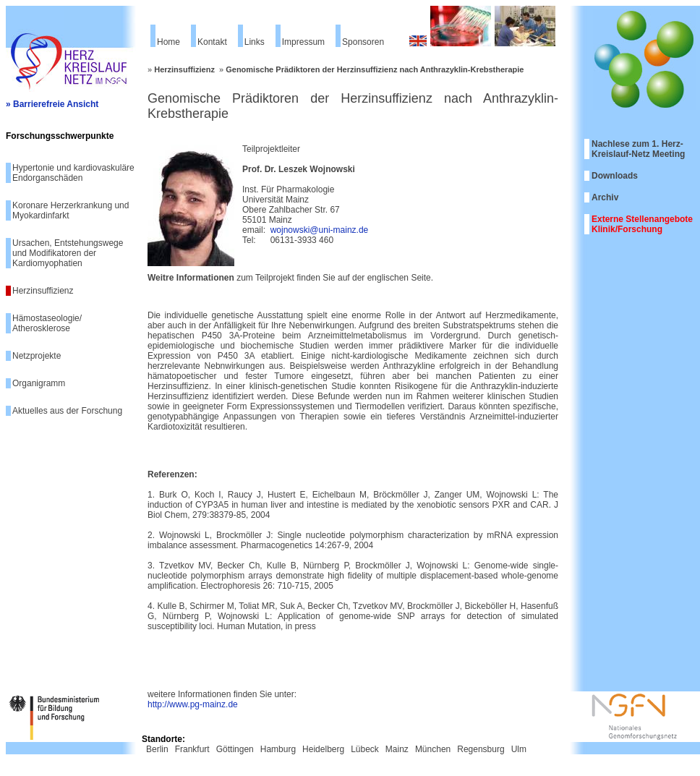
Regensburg (481, 749)
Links (255, 42)
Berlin (157, 749)
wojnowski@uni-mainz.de (320, 230)
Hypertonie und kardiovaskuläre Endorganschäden (73, 173)
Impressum (303, 42)
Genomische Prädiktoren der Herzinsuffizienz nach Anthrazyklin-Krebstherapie (375, 69)
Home (168, 42)
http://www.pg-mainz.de (193, 704)
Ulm (519, 749)
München (433, 749)
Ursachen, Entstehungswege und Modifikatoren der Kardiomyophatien (68, 253)
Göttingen (235, 749)
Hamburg (278, 749)
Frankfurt (192, 749)
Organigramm (39, 383)
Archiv (605, 197)
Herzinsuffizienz (43, 291)
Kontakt (212, 42)
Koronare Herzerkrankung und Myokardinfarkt (71, 210)
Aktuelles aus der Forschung (67, 411)
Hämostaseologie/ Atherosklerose (47, 323)
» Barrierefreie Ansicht (52, 104)
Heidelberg (323, 749)
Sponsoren (363, 42)
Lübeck (365, 749)
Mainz (397, 749)
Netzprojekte (37, 356)
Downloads (615, 176)
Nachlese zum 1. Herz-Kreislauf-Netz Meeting (638, 149)
